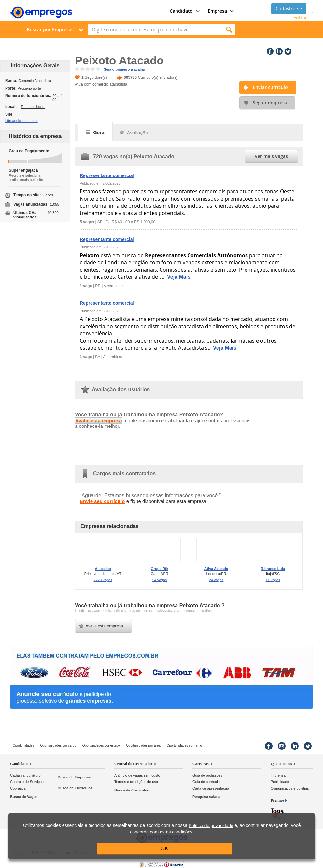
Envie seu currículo (102, 501)
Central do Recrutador (133, 764)
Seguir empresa (270, 102)
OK (165, 849)
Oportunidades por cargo (58, 745)
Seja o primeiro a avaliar (125, 69)
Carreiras (201, 764)
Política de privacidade (211, 826)
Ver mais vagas (271, 156)
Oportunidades (23, 745)
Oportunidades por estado (101, 745)
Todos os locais (33, 107)
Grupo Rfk (160, 569)
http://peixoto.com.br (21, 121)
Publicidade (280, 782)
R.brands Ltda (273, 569)
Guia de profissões (207, 775)
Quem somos (281, 764)
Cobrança (18, 788)
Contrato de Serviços (27, 782)
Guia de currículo (206, 782)
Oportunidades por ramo (184, 745)
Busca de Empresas (75, 777)
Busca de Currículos (75, 788)
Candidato (19, 764)
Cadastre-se (289, 9)
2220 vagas (103, 580)
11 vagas (273, 580)
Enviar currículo (270, 87)
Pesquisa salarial (207, 797)
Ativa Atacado (216, 569)
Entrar (300, 17)
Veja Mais (179, 277)
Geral (95, 132)
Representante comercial (107, 175)
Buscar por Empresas (50, 29)
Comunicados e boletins (290, 788)
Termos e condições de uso (136, 782)
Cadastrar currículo (25, 775)
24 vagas (216, 580)
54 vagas (160, 580)
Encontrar (229, 29)
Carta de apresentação (211, 788)
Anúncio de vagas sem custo (137, 775)
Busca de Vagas (24, 797)
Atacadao (103, 569)
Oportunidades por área (143, 745)
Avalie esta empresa (99, 420)
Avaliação (134, 133)
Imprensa (278, 775)
